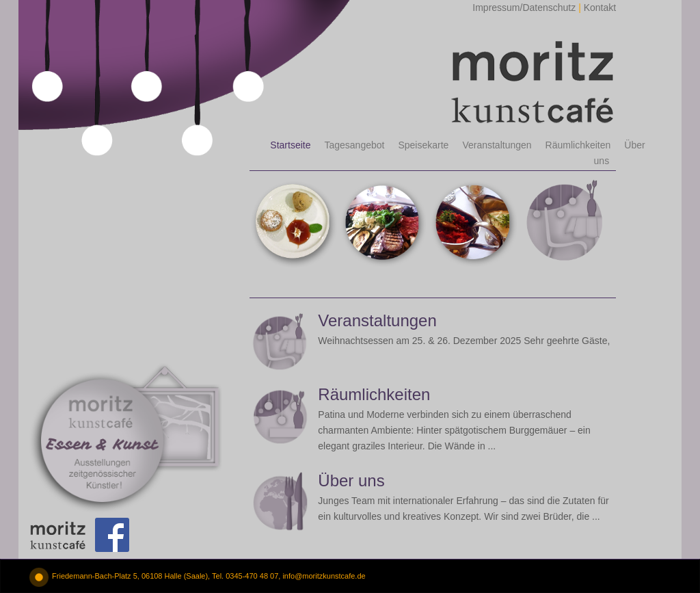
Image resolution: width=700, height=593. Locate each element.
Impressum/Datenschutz (524, 8)
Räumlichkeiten (578, 145)
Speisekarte (423, 145)
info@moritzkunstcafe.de (324, 576)
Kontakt (600, 8)
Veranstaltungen (497, 145)
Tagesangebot (354, 145)
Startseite (290, 145)
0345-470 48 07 (252, 576)
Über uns (351, 480)
